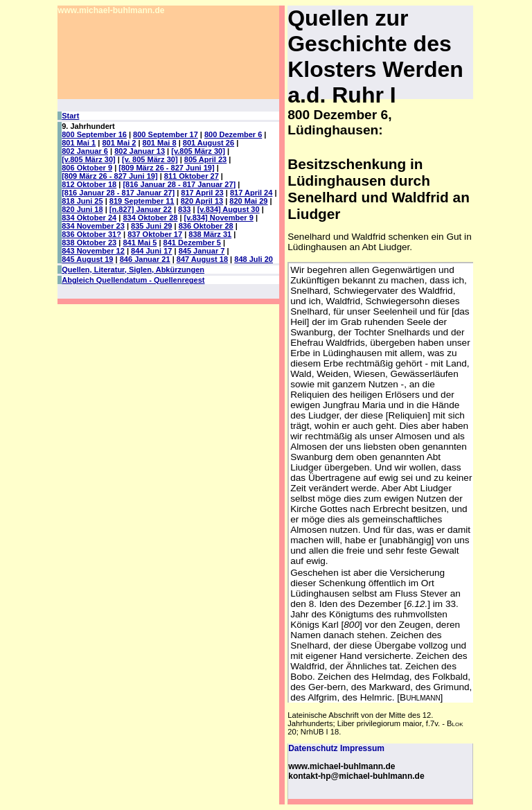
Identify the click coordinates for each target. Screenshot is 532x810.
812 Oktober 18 (89, 184)
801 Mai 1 (79, 143)
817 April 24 (251, 193)
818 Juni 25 (82, 201)
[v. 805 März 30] (150, 159)
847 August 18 (202, 259)
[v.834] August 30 (229, 209)
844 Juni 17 (151, 251)
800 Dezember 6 (233, 134)
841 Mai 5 (140, 243)
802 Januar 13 (140, 151)
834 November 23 (93, 226)
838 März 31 (210, 234)
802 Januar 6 (85, 151)
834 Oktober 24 (89, 218)
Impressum (362, 748)
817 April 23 (202, 193)
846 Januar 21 (145, 259)
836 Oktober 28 (206, 226)
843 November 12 (93, 251)
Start (70, 116)
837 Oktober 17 (155, 234)
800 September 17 (166, 134)
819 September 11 (142, 201)
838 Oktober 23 (89, 243)
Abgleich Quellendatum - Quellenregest (133, 280)
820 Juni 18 (82, 209)
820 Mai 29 (248, 201)
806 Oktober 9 (87, 168)
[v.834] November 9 (219, 218)
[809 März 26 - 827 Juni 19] (166, 168)
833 (184, 209)
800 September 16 (94, 134)
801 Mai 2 (119, 143)
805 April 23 (205, 159)
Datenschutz (313, 748)
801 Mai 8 (160, 143)
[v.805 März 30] (198, 151)
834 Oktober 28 (150, 218)
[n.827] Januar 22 (141, 209)
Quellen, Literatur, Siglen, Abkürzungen (133, 270)
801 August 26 (209, 143)
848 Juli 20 (254, 259)
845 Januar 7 (202, 251)
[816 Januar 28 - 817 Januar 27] (179, 184)
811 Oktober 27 (192, 176)
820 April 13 (202, 201)
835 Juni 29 (151, 226)
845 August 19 (87, 259)
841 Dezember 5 (192, 243)
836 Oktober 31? (91, 234)
